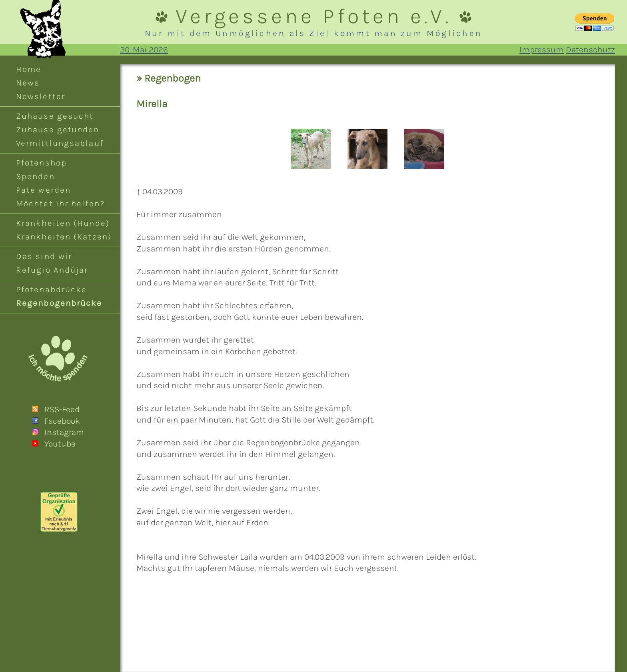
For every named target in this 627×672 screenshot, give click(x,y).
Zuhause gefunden (58, 130)
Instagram (64, 432)
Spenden (35, 176)
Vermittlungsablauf (60, 143)
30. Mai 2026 (144, 50)
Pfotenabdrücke (51, 289)
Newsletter (41, 96)
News (28, 83)
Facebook (62, 421)
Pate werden (43, 190)
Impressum (542, 50)
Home (29, 69)
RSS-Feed (62, 409)
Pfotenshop (41, 163)
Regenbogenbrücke (59, 303)
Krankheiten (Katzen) (64, 237)
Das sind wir (44, 256)
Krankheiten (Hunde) (63, 223)
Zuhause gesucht (55, 116)
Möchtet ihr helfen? (60, 203)
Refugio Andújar (52, 270)
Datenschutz (590, 50)
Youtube (60, 444)
